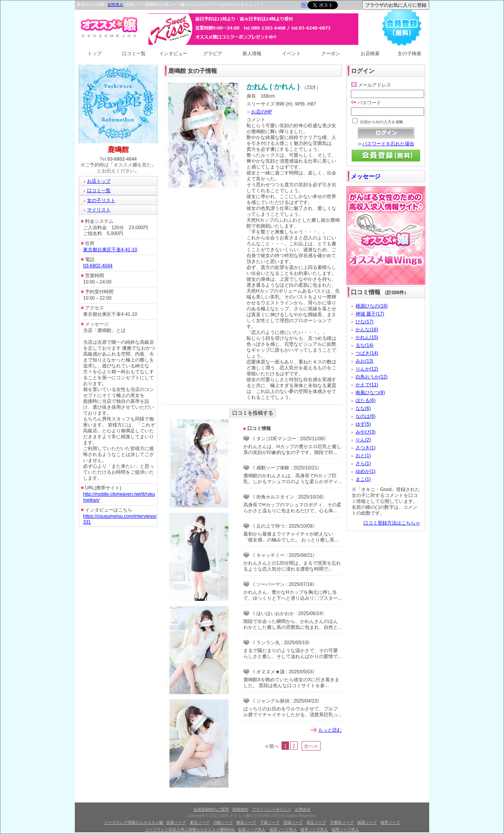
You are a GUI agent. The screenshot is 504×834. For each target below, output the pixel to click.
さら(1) (363, 463)
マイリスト (99, 210)
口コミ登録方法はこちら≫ (392, 523)
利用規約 (240, 809)
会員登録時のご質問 (211, 809)
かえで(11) (367, 385)
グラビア (213, 54)
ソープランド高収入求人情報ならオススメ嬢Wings (190, 829)
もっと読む (330, 730)
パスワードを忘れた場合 (388, 144)
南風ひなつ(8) (370, 393)
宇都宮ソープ (342, 822)
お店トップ (99, 181)
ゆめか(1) (366, 471)
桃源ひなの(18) (372, 306)
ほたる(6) (366, 400)
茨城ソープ (293, 822)
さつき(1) (366, 448)
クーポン (331, 54)
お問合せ (303, 809)
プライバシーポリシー (272, 809)
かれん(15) (367, 337)
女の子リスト (101, 200)
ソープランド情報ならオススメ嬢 (134, 822)
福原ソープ (367, 822)
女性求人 (115, 5)
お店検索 (370, 54)
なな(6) (363, 408)
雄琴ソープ (390, 822)
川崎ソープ (223, 822)
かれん (257, 87)
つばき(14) (367, 353)
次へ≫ (311, 746)
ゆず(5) (363, 424)
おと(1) (363, 456)
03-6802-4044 (122, 159)
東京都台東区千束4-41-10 (110, 250)
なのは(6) (366, 416)
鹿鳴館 (118, 150)
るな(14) (364, 345)
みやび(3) (366, 432)
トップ (94, 54)
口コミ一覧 (134, 54)
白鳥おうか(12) (372, 377)
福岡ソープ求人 (345, 829)
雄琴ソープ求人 (314, 829)
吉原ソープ (176, 822)
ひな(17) (364, 322)
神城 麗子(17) (370, 314)
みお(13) (364, 361)
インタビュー (173, 54)
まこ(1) (363, 479)
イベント (291, 54)
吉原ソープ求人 (252, 829)
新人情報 (252, 54)
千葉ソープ (270, 822)
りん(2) (363, 440)
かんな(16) (367, 330)
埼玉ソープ (316, 822)
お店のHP (262, 112)
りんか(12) (367, 369)
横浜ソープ (246, 822)
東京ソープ (200, 822)
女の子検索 (409, 54)
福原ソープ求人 (283, 829)
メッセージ (366, 176)
